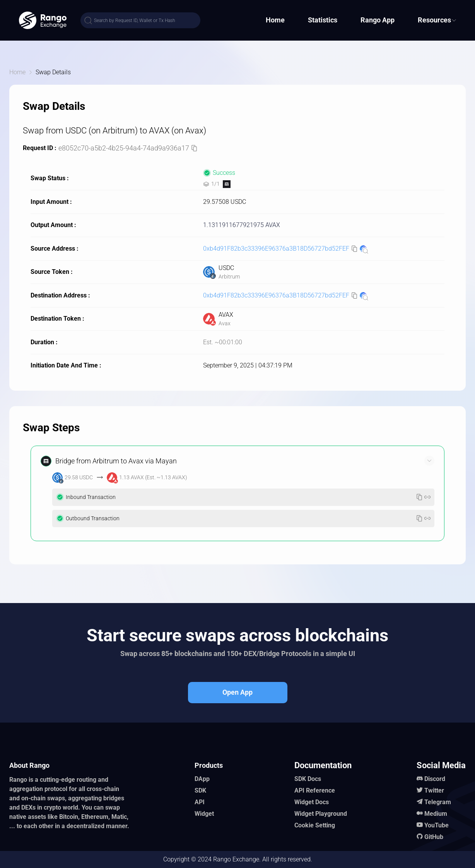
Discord (435, 779)
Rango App (378, 20)
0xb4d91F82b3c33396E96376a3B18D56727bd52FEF (276, 249)
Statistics (323, 20)
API (200, 802)
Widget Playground (321, 814)
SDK (200, 790)
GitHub (434, 837)
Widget (204, 814)
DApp (202, 779)
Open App (237, 692)
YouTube (437, 825)
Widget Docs (312, 802)
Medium (436, 814)
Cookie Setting (315, 825)
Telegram (438, 802)
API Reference (315, 790)
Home (275, 20)
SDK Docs (308, 779)
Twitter (434, 790)
